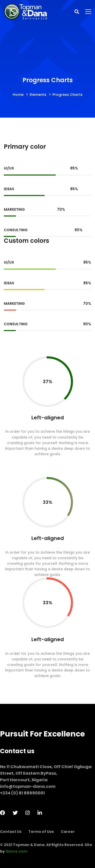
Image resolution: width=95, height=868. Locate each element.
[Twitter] (15, 813)
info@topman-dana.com (28, 786)
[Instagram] (28, 813)
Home (18, 95)
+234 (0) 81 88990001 (22, 793)
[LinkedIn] (40, 813)
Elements (38, 95)
